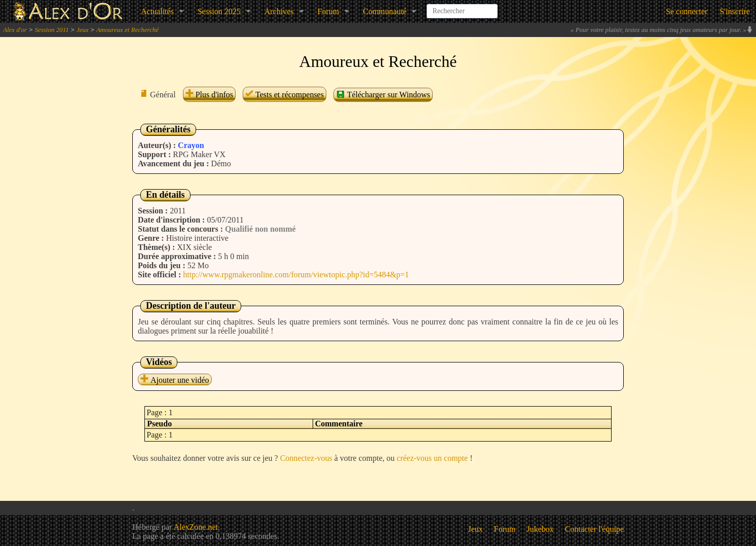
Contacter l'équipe (594, 529)
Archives (279, 11)
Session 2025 (219, 11)
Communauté (385, 11)
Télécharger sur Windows (383, 94)
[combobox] (462, 7)
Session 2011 (51, 30)
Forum (329, 11)
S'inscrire (735, 11)
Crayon (191, 145)
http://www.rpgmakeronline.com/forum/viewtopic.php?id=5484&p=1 (296, 275)
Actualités (157, 11)
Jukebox (540, 529)
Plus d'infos (209, 95)
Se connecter (687, 11)
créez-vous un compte (432, 458)
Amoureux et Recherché (127, 30)
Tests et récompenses (285, 95)
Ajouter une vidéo (175, 380)
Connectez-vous (306, 458)
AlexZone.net (196, 527)
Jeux (83, 30)
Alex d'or (15, 30)
